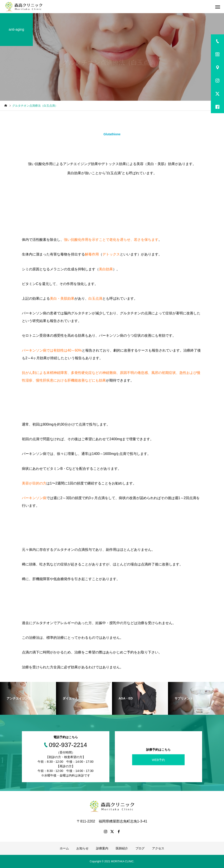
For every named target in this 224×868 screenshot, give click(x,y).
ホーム (64, 848)
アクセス (158, 848)
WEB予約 (158, 760)
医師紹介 (122, 848)
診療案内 (102, 848)
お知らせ (82, 848)
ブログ (140, 848)
